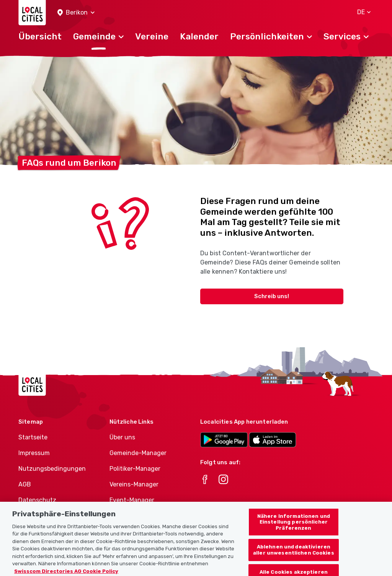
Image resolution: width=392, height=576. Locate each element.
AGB (25, 484)
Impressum (34, 453)
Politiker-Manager (135, 469)
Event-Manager (132, 500)
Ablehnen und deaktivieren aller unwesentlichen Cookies (294, 555)
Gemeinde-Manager (138, 453)
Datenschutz (37, 500)
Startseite (33, 437)
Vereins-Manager (134, 484)
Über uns (122, 437)
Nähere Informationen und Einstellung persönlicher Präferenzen (294, 527)
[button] (76, 13)
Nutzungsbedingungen (52, 469)
